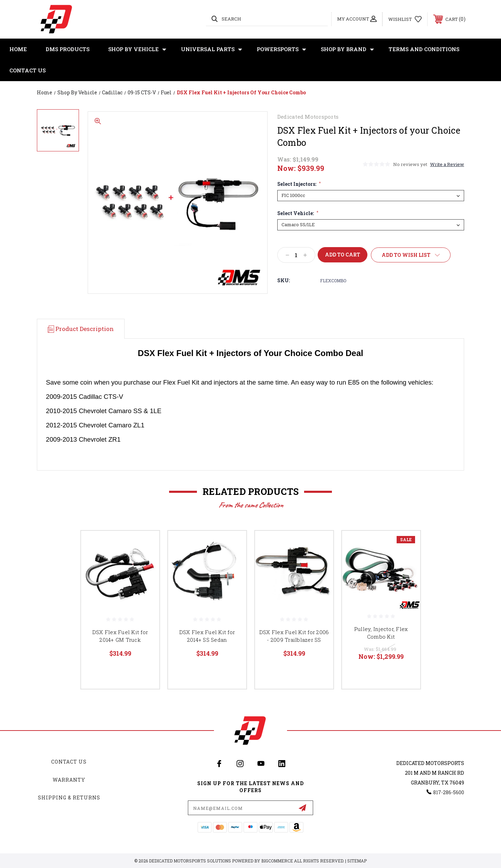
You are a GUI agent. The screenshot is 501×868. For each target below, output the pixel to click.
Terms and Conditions (424, 49)
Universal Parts (212, 49)
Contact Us (27, 70)
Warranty (69, 780)
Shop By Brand (347, 49)
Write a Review (447, 164)
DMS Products (67, 49)
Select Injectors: (299, 184)
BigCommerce (277, 861)
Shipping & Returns (69, 798)
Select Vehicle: (298, 213)
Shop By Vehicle (137, 49)
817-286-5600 (449, 792)
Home (18, 49)
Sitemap (357, 861)
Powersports (281, 49)
